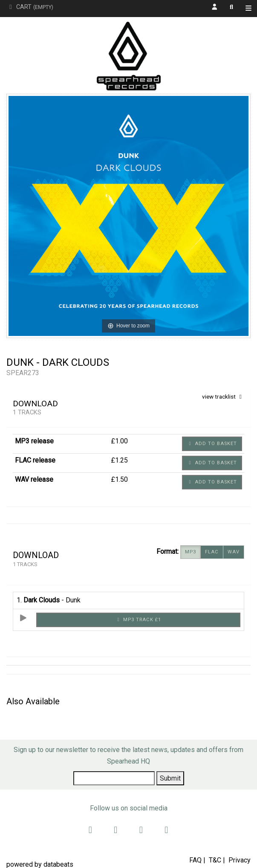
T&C (215, 860)
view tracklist (223, 396)
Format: (167, 551)
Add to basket (212, 444)
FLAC (212, 552)
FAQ (195, 860)
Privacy (240, 860)
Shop (251, 9)
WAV (234, 552)
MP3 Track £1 (138, 620)
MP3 (191, 552)
